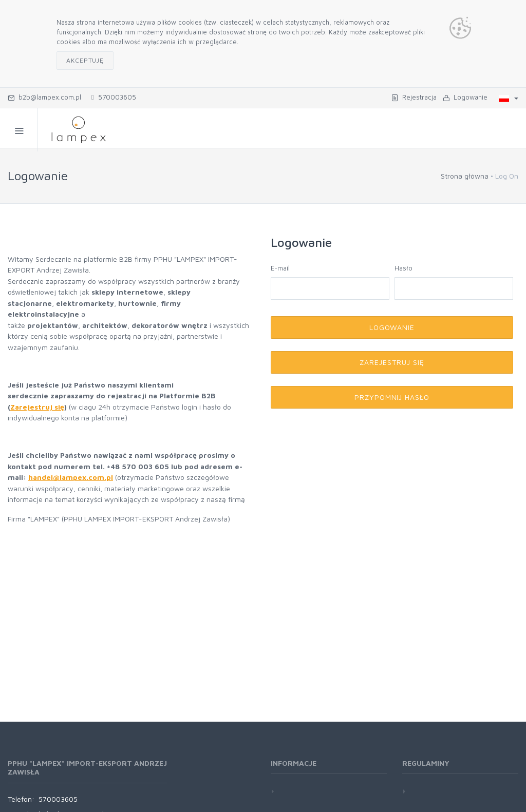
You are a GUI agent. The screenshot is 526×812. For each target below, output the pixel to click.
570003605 (114, 97)
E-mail (280, 268)
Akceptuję (85, 60)
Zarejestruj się (37, 407)
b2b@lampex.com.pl (44, 97)
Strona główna (465, 176)
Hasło (403, 268)
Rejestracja (414, 97)
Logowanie (465, 97)
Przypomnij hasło (392, 397)
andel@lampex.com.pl (73, 477)
